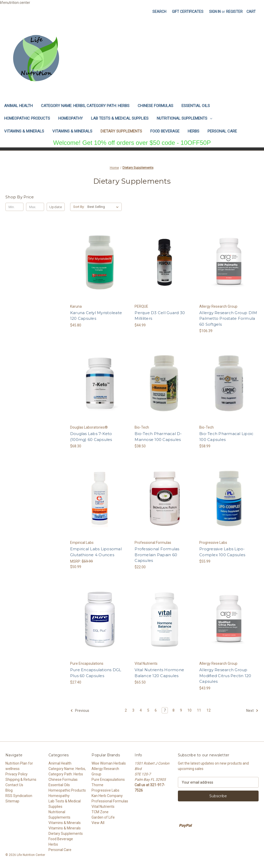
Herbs (193, 131)
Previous (80, 711)
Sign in (215, 12)
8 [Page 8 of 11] (174, 710)
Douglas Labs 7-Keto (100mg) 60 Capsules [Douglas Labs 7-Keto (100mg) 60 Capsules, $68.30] (91, 437)
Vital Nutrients (103, 807)
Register (234, 12)
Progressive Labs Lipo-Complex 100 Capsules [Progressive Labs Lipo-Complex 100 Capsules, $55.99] (222, 552)
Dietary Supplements (121, 131)
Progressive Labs (105, 790)
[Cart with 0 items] (251, 12)
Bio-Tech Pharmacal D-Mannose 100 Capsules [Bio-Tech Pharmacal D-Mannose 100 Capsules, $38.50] (158, 437)
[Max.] (35, 207)
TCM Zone (100, 812)
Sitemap (12, 801)
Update (56, 207)
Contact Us (14, 785)
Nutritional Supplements (184, 118)
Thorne (97, 785)
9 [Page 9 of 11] (181, 710)
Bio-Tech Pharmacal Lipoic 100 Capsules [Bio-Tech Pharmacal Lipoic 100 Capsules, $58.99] (226, 437)
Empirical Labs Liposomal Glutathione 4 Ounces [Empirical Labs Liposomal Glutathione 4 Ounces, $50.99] (96, 552)
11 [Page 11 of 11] (199, 710)
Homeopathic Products (27, 118)
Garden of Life (103, 817)
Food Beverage (165, 131)
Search (159, 12)
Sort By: (79, 207)
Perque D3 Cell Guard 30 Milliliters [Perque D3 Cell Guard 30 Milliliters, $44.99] (160, 316)
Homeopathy (71, 118)
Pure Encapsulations (108, 780)
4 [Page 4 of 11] (141, 710)
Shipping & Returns (21, 780)
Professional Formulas (110, 801)
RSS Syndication (19, 796)
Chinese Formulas (155, 106)
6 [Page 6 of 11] (156, 710)
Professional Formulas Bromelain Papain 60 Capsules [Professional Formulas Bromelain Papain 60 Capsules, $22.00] (157, 555)
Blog (9, 790)
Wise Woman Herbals (109, 763)
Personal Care (222, 131)
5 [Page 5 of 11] (148, 710)
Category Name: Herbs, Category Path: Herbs (85, 106)
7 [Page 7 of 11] (165, 710)
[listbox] (104, 207)
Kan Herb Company (107, 796)
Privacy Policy (16, 774)
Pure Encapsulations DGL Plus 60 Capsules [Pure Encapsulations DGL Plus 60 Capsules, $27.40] (96, 673)
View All (98, 823)
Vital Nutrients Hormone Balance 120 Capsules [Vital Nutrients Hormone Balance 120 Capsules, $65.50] (159, 673)
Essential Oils (196, 106)
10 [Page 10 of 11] (189, 710)
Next (252, 711)
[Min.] (14, 207)
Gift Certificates (188, 12)
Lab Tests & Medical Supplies (120, 118)
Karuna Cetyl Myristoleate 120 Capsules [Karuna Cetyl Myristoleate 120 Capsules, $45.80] (96, 316)
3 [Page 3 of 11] (133, 710)
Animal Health (18, 106)
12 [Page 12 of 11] (209, 710)
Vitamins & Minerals (24, 131)
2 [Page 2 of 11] (126, 710)
